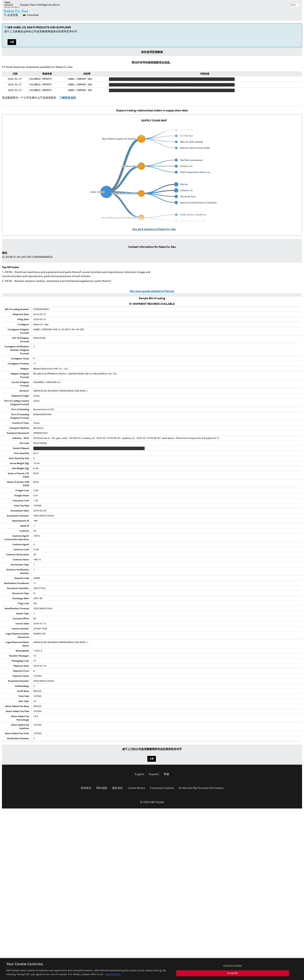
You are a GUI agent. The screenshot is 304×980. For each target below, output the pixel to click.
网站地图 (102, 788)
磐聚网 (12, 5)
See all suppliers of (154, 229)
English (139, 774)
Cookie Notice (136, 788)
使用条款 (86, 788)
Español (154, 774)
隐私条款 (117, 788)
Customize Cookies (162, 788)
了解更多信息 (68, 98)
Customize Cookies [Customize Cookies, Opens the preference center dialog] (233, 970)
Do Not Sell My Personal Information (201, 788)
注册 (12, 42)
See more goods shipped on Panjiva (152, 291)
